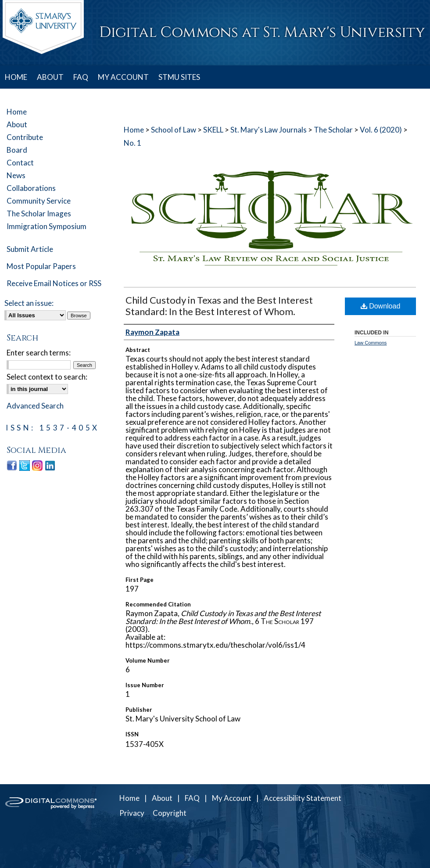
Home (134, 130)
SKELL (213, 130)
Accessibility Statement (303, 798)
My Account (232, 798)
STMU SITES (179, 77)
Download (381, 306)
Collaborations (31, 188)
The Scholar (333, 130)
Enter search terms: (39, 353)
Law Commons (371, 343)
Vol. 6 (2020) (381, 130)
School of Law (174, 130)
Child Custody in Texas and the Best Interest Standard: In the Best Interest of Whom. (219, 306)
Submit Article (30, 249)
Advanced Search (35, 406)
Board (17, 150)
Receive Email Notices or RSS (54, 283)
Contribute (25, 137)
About (17, 124)
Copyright (170, 813)
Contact (20, 163)
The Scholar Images (39, 213)
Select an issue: (29, 303)
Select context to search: (47, 377)
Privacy (132, 813)
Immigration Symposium (47, 226)
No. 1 (133, 143)
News (16, 175)
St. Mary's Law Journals (269, 130)
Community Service (39, 201)
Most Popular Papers (41, 266)
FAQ (192, 798)
